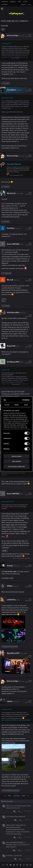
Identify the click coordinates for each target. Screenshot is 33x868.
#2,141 (28, 36)
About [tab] (26, 405)
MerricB (10, 280)
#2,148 (29, 316)
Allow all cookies (16, 456)
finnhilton (11, 228)
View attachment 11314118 (9, 720)
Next (23, 796)
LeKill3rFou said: (6, 709)
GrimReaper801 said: (7, 502)
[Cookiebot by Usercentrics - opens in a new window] (22, 400)
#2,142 (28, 90)
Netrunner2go (13, 36)
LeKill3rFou (11, 600)
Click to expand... (16, 58)
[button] (2, 9)
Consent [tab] (7, 405)
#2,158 (28, 656)
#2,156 (28, 586)
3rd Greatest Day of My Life (16, 817)
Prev (10, 796)
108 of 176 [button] (17, 796)
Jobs (19, 2)
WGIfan (10, 586)
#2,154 (28, 494)
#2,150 (28, 362)
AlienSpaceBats (13, 313)
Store (25, 2)
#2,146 (29, 244)
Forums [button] (4, 2)
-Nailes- (10, 701)
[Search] (3, 29)
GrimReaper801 (13, 362)
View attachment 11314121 (23, 720)
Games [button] (12, 2)
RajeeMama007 (13, 653)
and (11, 647)
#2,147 (29, 280)
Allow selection (16, 461)
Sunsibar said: (5, 44)
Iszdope (10, 566)
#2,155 (28, 566)
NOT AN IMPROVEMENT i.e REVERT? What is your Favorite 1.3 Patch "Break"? (18, 845)
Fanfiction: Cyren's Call (14, 856)
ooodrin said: (5, 370)
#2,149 (28, 346)
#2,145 (29, 228)
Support (5, 5)
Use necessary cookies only (16, 466)
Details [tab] (16, 405)
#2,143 (28, 156)
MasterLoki (11, 193)
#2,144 (28, 193)
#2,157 (28, 600)
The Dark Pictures (14, 164)
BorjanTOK (11, 346)
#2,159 (28, 681)
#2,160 (28, 701)
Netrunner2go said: (6, 98)
